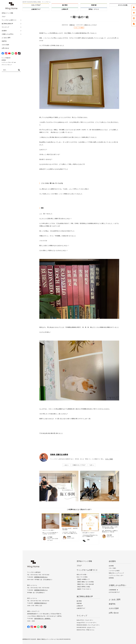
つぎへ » (97, 465)
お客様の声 (65, 9)
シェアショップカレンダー (8, 62)
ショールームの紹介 (114, 571)
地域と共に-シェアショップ (116, 573)
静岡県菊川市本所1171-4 (41, 590)
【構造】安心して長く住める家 (85, 584)
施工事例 (65, 5)
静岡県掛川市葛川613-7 (41, 603)
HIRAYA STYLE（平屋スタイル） (86, 630)
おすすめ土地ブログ (114, 592)
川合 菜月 (109, 535)
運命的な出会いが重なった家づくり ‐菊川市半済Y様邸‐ (110, 528)
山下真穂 (50, 537)
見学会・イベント (94, 9)
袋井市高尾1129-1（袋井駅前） (43, 619)
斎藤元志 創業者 (59, 455)
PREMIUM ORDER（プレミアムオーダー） (88, 625)
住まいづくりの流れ (82, 577)
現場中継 (94, 5)
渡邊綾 (69, 537)
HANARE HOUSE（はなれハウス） (86, 627)
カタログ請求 (5, 45)
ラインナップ (5, 27)
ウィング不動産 (5, 58)
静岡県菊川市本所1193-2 (41, 577)
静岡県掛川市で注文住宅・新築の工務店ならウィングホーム (39, 639)
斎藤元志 (72, 25)
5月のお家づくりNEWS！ (89, 533)
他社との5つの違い (82, 575)
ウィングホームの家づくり (9, 20)
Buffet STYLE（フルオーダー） (85, 620)
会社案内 (4, 31)
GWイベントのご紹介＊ (49, 530)
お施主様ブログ (36, 9)
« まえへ (72, 465)
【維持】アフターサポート (84, 589)
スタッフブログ (36, 5)
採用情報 (4, 60)
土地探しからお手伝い (8, 34)
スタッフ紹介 (109, 459)
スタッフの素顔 (79, 28)
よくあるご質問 (6, 38)
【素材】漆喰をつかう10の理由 (85, 582)
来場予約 (4, 41)
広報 (88, 540)
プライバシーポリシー (7, 65)
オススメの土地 (123, 5)
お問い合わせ (5, 48)
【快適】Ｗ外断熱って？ (83, 579)
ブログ (4, 17)
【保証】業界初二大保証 (83, 587)
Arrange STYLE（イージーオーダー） (87, 623)
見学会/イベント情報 (7, 13)
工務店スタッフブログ (90, 25)
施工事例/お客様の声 (7, 24)
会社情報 (111, 566)
